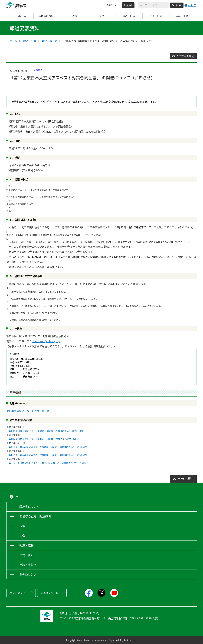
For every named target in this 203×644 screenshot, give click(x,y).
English (128, 5)
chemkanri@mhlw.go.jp (46, 341)
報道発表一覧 (50, 41)
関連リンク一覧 (49, 593)
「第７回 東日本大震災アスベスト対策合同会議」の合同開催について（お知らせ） (48, 463)
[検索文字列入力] (153, 5)
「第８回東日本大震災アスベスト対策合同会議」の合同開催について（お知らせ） (47, 455)
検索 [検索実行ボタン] (179, 5)
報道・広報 (30, 41)
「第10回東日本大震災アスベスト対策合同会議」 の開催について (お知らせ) (44, 439)
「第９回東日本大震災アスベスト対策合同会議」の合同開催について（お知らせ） (47, 447)
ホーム (20, 16)
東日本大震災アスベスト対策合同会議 (28, 411)
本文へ (110, 5)
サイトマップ (17, 593)
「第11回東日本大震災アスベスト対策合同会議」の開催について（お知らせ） (45, 431)
